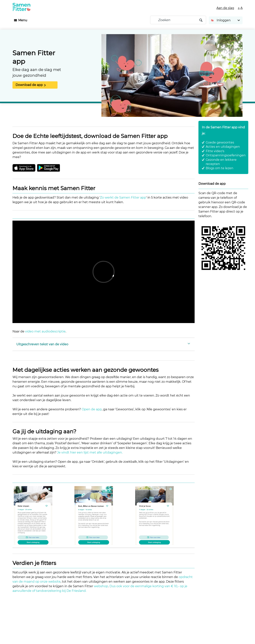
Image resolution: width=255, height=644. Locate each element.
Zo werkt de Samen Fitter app (123, 197)
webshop (101, 586)
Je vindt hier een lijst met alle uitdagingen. (90, 452)
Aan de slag (225, 8)
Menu (23, 20)
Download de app (29, 85)
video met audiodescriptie (45, 331)
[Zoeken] (178, 20)
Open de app (92, 409)
